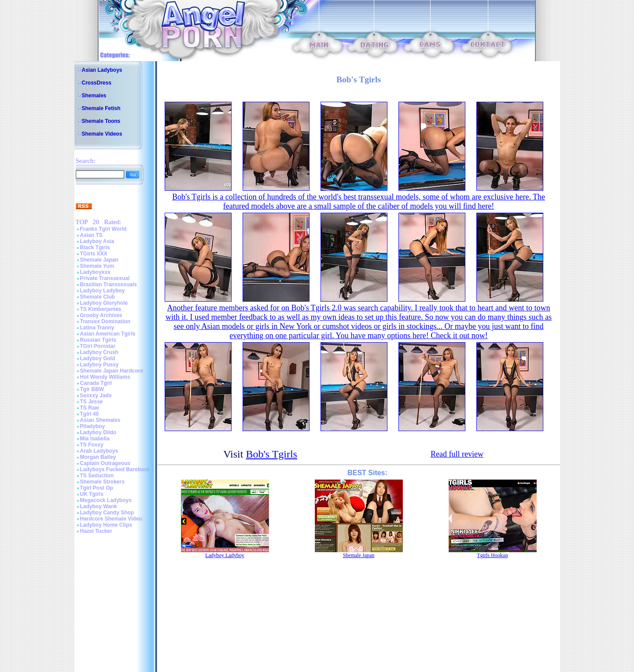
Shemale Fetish (101, 108)
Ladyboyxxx (95, 272)
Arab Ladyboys (99, 451)
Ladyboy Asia (97, 241)
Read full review (457, 454)
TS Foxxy (92, 445)
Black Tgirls (95, 247)
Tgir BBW (92, 389)
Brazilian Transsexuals (109, 284)
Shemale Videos (102, 134)
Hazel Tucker (96, 531)
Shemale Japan (99, 260)
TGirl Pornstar (98, 346)
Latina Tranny (97, 328)
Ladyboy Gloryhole (104, 303)
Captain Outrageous (105, 463)
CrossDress (97, 83)
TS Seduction (97, 476)
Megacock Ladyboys (106, 500)
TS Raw (90, 408)
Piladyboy (93, 426)
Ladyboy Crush (99, 352)
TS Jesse (92, 402)
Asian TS (91, 235)
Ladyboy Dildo (98, 432)
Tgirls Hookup (492, 555)
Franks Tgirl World (103, 229)
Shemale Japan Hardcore (112, 371)
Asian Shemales (100, 420)
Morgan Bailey (98, 457)
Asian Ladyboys (102, 70)
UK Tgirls (92, 494)
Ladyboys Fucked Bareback (115, 469)
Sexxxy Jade (96, 395)
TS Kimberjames (101, 309)
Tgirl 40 (90, 414)
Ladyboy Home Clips (106, 525)
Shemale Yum (97, 266)
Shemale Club (98, 297)
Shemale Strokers (102, 482)
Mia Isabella (95, 439)
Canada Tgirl (96, 383)
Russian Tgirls (98, 340)
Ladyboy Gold (98, 358)
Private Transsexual (105, 278)
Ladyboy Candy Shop (107, 513)
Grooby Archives (101, 315)
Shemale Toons (101, 121)
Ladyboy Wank (99, 506)
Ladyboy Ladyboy (103, 291)
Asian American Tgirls (108, 334)
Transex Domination (105, 321)
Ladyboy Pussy (100, 365)
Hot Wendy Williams (105, 377)
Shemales (94, 96)
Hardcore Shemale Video (111, 519)
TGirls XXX (94, 254)
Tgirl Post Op (97, 488)
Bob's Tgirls (271, 454)
